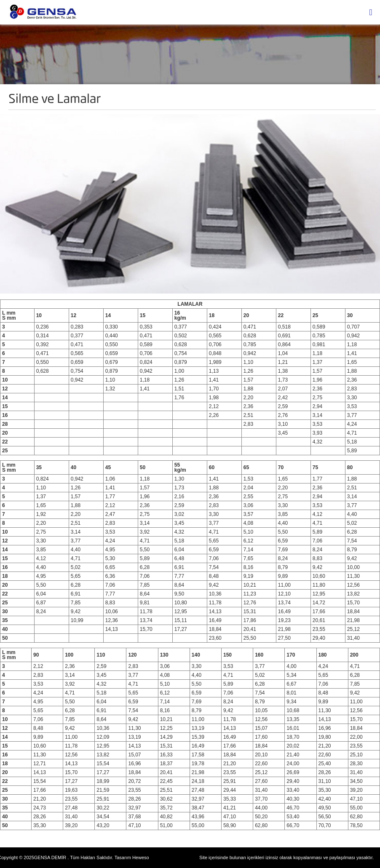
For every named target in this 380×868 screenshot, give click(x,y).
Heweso (141, 857)
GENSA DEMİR (50, 857)
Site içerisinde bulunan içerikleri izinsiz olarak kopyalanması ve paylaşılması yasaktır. (286, 857)
